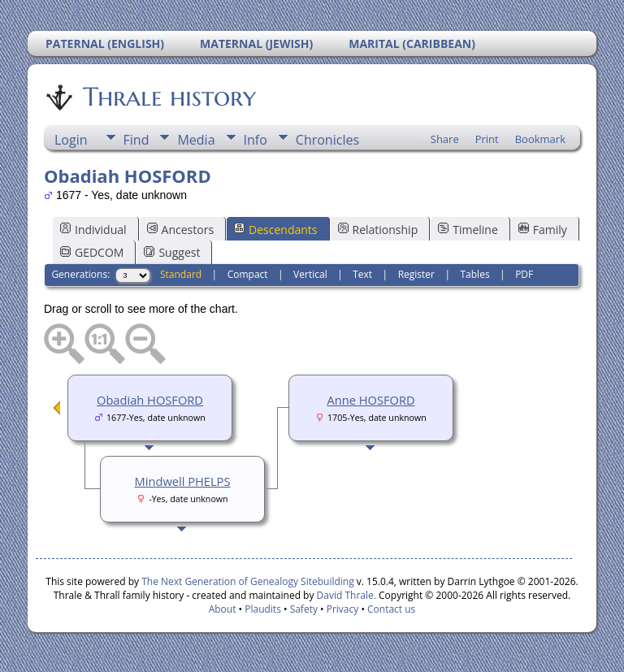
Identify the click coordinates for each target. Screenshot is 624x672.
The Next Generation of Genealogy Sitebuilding (248, 581)
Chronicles (327, 140)
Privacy (343, 609)
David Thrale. (344, 595)
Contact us (391, 609)
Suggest (172, 252)
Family (543, 230)
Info (256, 140)
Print (487, 139)
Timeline (468, 230)
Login (71, 140)
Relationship (378, 230)
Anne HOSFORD (370, 400)
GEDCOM (92, 252)
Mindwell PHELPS (183, 481)
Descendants (275, 230)
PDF (524, 274)
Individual (93, 230)
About (223, 609)
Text (362, 274)
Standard (181, 274)
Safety (304, 609)
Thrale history (168, 97)
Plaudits (263, 609)
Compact (248, 274)
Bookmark (540, 139)
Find (136, 140)
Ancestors (180, 230)
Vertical (310, 274)
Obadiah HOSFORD (150, 400)
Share (445, 139)
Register (416, 274)
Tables (475, 274)
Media (196, 140)
